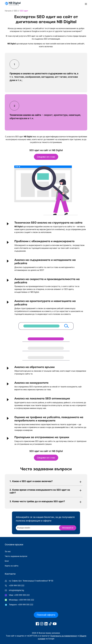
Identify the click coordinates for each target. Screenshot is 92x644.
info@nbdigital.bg (16, 590)
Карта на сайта (12, 566)
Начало (8, 11)
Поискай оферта (46, 615)
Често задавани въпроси (16, 556)
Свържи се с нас (46, 157)
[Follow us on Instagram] (42, 624)
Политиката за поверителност (64, 636)
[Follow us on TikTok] (50, 624)
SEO (16, 11)
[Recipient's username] (37, 528)
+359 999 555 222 (17, 586)
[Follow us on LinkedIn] (46, 624)
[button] (46, 228)
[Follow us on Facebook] (37, 624)
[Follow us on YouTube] (55, 624)
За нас (8, 551)
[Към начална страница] (13, 4)
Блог (7, 561)
